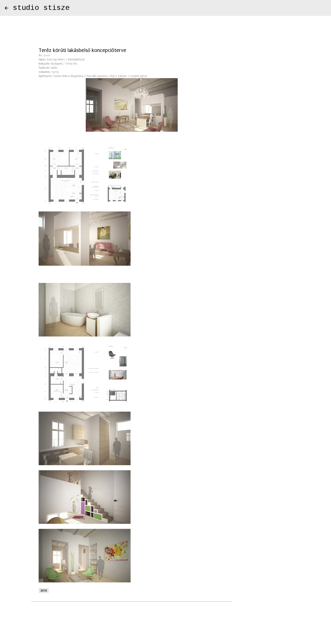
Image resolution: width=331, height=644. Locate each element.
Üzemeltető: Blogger (166, 628)
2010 (44, 591)
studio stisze (41, 8)
